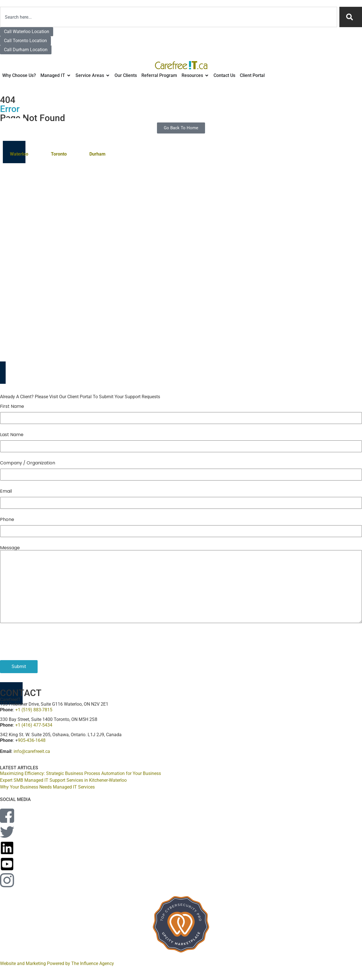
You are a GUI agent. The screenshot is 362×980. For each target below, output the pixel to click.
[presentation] (43, 640)
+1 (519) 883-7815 (34, 710)
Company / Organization (28, 463)
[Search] (351, 17)
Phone (7, 520)
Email (6, 491)
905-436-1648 (32, 740)
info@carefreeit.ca (32, 751)
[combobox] (169, 17)
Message (10, 548)
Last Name (12, 435)
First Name (12, 406)
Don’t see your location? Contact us (229, 212)
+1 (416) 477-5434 (34, 725)
